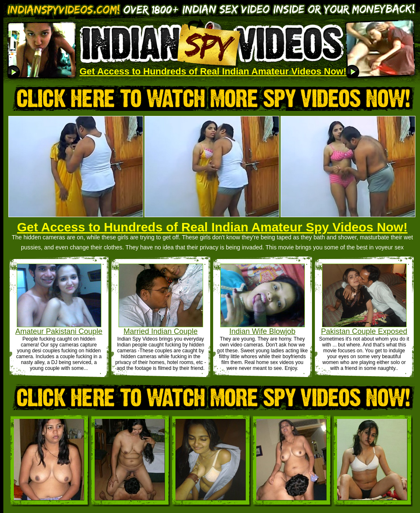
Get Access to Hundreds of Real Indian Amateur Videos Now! (213, 71)
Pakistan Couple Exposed (364, 331)
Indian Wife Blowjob (262, 331)
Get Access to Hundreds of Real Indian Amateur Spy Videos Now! (212, 227)
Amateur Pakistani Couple (59, 331)
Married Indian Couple (161, 331)
